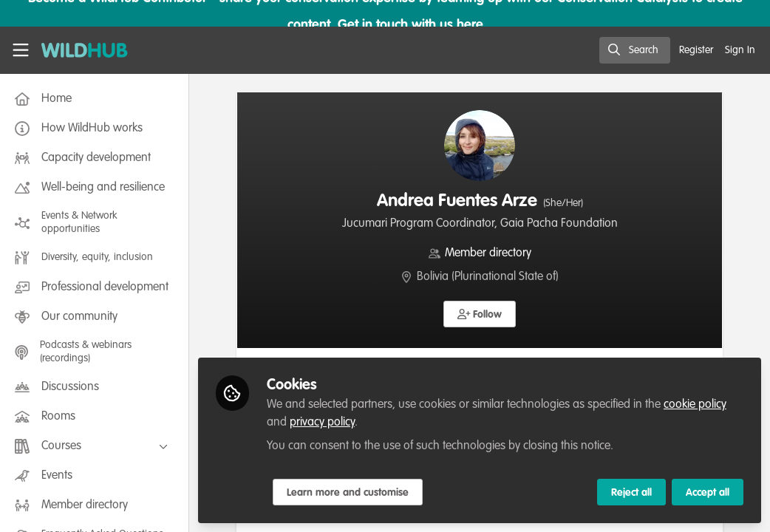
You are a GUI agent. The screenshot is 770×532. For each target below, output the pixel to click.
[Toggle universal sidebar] (21, 50)
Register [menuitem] (696, 50)
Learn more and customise (348, 493)
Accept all (708, 493)
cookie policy (695, 405)
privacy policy (322, 423)
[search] (635, 50)
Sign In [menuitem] (740, 50)
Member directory (488, 253)
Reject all (631, 493)
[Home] (77, 50)
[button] (480, 314)
